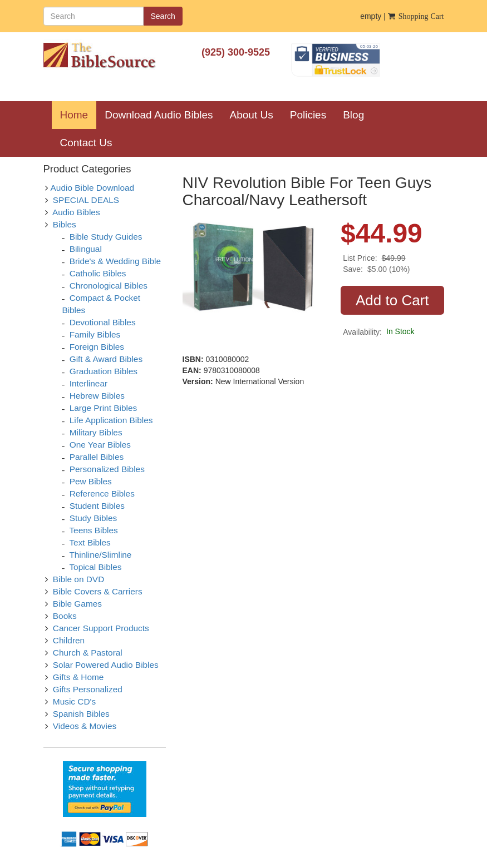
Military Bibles (96, 432)
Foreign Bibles (97, 347)
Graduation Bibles (104, 371)
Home (78, 115)
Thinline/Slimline (100, 555)
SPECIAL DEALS (86, 200)
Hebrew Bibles (97, 396)
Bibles (65, 224)
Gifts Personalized (88, 689)
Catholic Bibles (98, 273)
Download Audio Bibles (159, 115)
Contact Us (86, 143)
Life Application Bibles (111, 420)
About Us (252, 115)
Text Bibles (90, 542)
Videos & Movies (85, 726)
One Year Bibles (100, 445)
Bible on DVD (78, 579)
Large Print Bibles (103, 408)
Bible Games (77, 604)
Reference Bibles (102, 493)
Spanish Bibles (81, 714)
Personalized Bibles (107, 469)
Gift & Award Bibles (106, 359)
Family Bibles (95, 334)
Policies (308, 115)
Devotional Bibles (103, 322)
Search (163, 16)
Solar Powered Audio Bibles (106, 665)
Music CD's (74, 701)
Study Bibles (94, 518)
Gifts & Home (78, 677)
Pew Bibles (91, 481)
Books (65, 616)
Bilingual (86, 249)
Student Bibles (97, 506)
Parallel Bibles (97, 457)
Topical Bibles (95, 567)
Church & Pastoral (88, 653)
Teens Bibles (93, 530)
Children (69, 640)
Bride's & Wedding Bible (115, 261)
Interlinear (88, 383)
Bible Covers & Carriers (98, 591)
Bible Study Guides (106, 237)
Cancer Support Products (101, 628)
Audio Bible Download (93, 188)
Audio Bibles (76, 212)
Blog (353, 115)
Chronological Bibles (109, 286)
